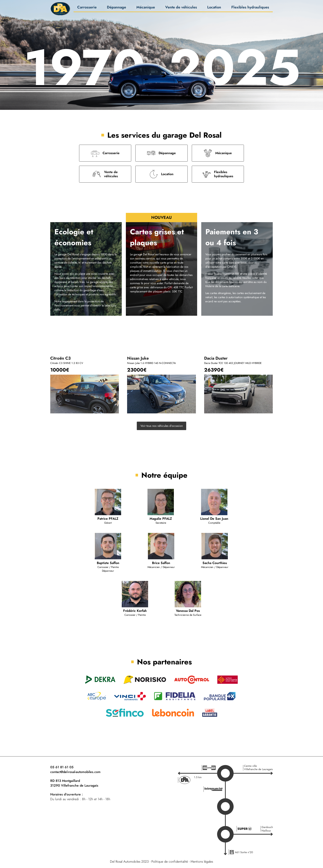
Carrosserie (87, 8)
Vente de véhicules (181, 8)
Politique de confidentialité (170, 862)
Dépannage (116, 8)
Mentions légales (202, 862)
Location (214, 8)
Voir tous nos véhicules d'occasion (162, 426)
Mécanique (146, 8)
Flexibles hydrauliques (250, 8)
